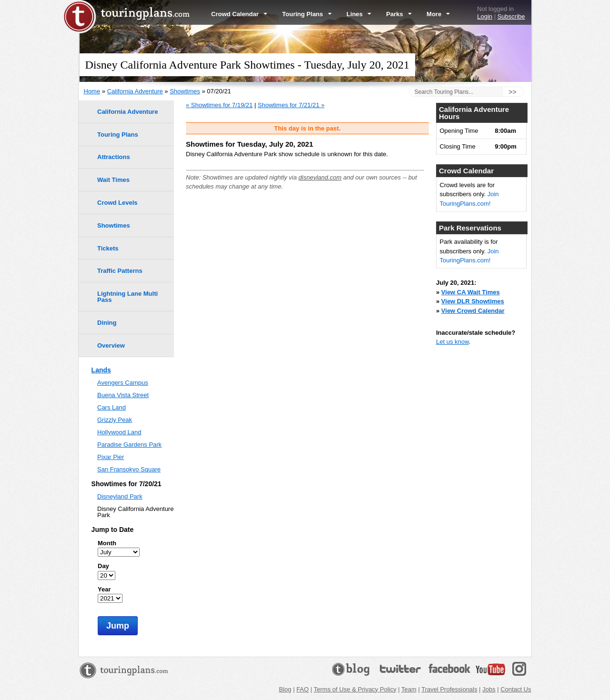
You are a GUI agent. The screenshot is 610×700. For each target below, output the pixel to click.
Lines (359, 14)
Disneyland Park (120, 496)
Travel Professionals (449, 689)
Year (104, 589)
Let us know (452, 342)
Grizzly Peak (115, 420)
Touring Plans (307, 14)
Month (107, 543)
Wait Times (113, 180)
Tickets (108, 248)
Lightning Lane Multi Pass (127, 297)
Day (103, 566)
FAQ (303, 689)
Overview (111, 345)
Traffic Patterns (120, 271)
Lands (101, 370)
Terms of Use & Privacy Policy (355, 689)
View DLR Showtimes (473, 301)
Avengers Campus (123, 383)
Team (409, 689)
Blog (285, 689)
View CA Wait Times (471, 292)
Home (92, 91)
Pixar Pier (111, 457)
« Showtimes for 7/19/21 (219, 105)
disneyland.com (320, 177)
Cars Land (112, 407)
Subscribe (511, 16)
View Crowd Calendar (473, 311)
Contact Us (516, 689)
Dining (107, 323)
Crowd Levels (117, 203)
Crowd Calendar (239, 14)
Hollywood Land (119, 432)
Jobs (489, 689)
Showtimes (185, 91)
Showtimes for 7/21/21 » (291, 105)
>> (512, 92)
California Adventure (135, 91)
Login (485, 16)
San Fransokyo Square (129, 469)
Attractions (114, 157)
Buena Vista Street (123, 395)
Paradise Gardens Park (129, 445)
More (438, 14)
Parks (399, 14)
